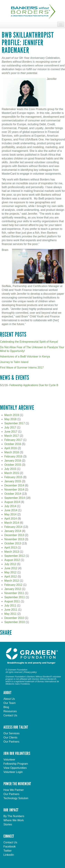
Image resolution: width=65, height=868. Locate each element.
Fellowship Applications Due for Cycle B (34, 385)
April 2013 (11, 548)
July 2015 (10, 469)
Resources (10, 711)
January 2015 (13, 481)
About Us (9, 699)
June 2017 (11, 432)
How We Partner (14, 790)
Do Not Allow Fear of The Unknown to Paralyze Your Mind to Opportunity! (32, 349)
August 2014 (12, 502)
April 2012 (11, 577)
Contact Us (10, 715)
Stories (8, 824)
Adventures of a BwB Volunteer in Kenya (25, 357)
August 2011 (12, 601)
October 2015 (13, 465)
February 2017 (13, 440)
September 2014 (15, 498)
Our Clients (10, 737)
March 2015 (12, 473)
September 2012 (15, 556)
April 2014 (11, 519)
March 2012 (12, 581)
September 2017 (15, 423)
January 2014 (13, 531)
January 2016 (13, 461)
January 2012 (13, 589)
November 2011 (14, 593)
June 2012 (11, 568)
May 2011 (10, 614)
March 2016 (12, 452)
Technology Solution (16, 798)
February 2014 (13, 527)
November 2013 (14, 539)
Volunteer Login (13, 772)
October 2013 (13, 543)
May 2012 (10, 572)
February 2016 (13, 456)
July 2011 (10, 605)
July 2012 (10, 564)
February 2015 (13, 477)
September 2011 (15, 597)
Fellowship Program (16, 764)
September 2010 (15, 622)
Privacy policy (30, 672)
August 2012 (12, 560)
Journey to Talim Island (14, 362)
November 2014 (14, 490)
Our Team (10, 703)
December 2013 (14, 535)
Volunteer (9, 760)
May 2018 (10, 419)
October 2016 (13, 444)
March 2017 (12, 436)
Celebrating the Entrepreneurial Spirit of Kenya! (29, 342)
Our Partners (11, 742)
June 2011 (11, 610)
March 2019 (12, 415)
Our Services (11, 733)
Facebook (10, 847)
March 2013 (12, 552)
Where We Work (14, 820)
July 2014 (10, 506)
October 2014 (13, 494)
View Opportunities (15, 768)
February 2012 (13, 585)
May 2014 (10, 514)
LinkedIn (9, 855)
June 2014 (11, 510)
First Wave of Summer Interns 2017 (22, 368)
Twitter (8, 851)
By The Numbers (14, 816)
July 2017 (10, 427)
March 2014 (12, 523)
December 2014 (14, 485)
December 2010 (14, 618)
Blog (6, 707)
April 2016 (11, 448)
